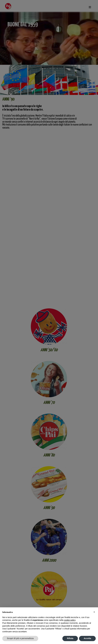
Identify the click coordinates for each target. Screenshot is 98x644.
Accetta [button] (87, 638)
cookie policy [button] (70, 620)
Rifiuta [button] (70, 638)
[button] (94, 612)
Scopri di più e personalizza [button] (20, 638)
